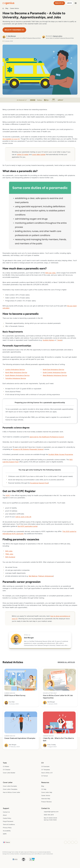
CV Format (45, 776)
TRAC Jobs (9, 554)
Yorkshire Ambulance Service (16, 378)
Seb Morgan (12, 36)
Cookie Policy (7, 818)
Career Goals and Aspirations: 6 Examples (20, 738)
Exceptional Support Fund (39, 483)
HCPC (8, 495)
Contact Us (6, 812)
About (5, 815)
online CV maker (23, 154)
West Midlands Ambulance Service (55, 375)
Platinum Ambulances (46, 576)
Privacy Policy (7, 828)
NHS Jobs (9, 551)
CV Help (44, 789)
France (7, 842)
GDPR (5, 834)
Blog (7, 8)
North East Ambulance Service (53, 370)
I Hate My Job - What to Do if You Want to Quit (58, 739)
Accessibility (7, 831)
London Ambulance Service (15, 370)
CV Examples (45, 766)
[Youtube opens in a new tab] (73, 842)
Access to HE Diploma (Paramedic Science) (28, 449)
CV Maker (6, 766)
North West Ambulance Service (16, 372)
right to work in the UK (23, 517)
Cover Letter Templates (10, 789)
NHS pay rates (50, 273)
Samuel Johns (58, 36)
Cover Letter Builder (9, 773)
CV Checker (7, 770)
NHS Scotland (10, 557)
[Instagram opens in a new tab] (66, 842)
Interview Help (46, 799)
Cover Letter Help (47, 792)
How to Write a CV (47, 773)
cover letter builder (39, 154)
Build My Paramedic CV (14, 30)
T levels (59, 340)
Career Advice (14, 8)
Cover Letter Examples (10, 786)
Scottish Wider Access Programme (61, 454)
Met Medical (33, 576)
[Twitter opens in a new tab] (76, 842)
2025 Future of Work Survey (15, 695)
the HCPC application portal (28, 526)
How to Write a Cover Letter (11, 792)
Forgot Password (8, 821)
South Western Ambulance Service (17, 375)
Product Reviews (46, 802)
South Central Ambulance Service (55, 372)
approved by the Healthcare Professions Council (47, 437)
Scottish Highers (48, 340)
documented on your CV (11, 139)
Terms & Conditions (9, 824)
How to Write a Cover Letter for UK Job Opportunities (58, 697)
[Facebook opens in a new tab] (69, 842)
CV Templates (46, 770)
